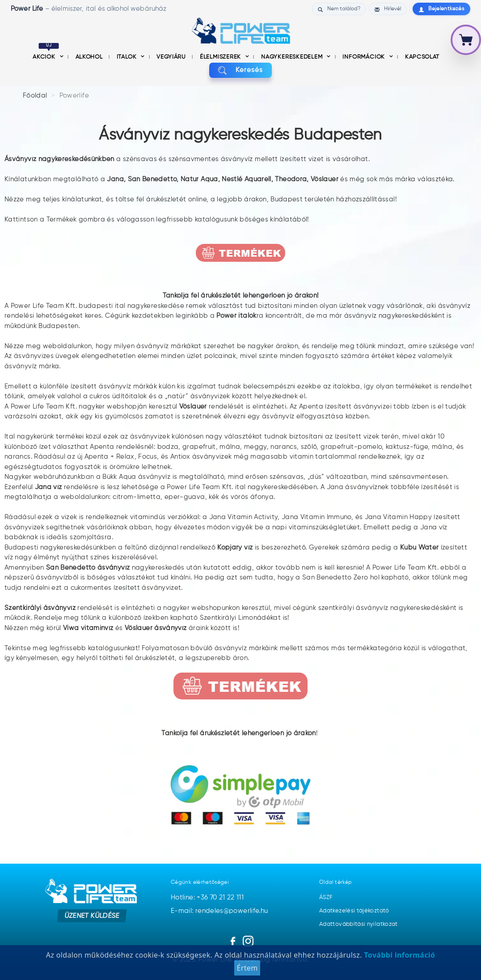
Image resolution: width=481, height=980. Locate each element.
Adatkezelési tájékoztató (354, 911)
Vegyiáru (172, 57)
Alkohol (90, 57)
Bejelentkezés (441, 9)
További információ (399, 957)
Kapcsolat (422, 57)
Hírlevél (388, 9)
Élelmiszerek (221, 57)
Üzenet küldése (92, 915)
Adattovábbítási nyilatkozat (359, 924)
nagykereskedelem (293, 57)
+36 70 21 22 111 (220, 897)
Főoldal (35, 96)
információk (364, 57)
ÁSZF (326, 897)
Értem (247, 970)
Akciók (46, 57)
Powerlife (74, 96)
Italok (127, 57)
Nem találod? (339, 9)
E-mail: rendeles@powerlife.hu (219, 911)
